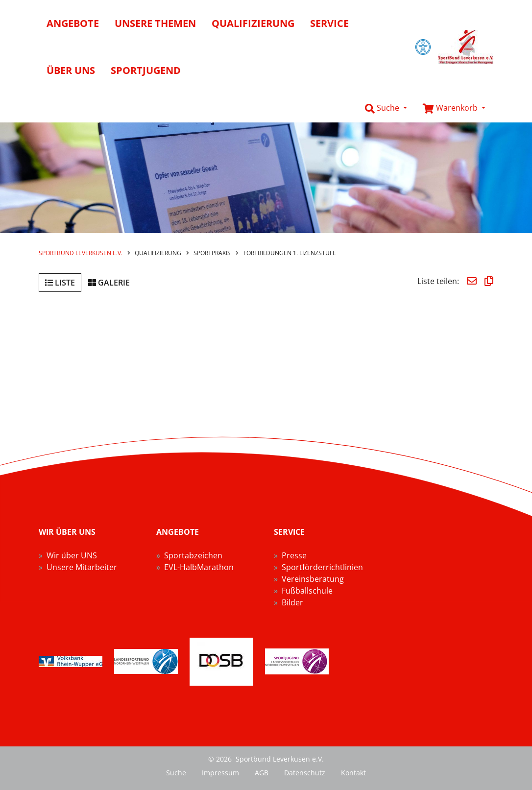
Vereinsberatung (313, 579)
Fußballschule (307, 591)
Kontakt (353, 773)
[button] (386, 108)
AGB (262, 773)
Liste (60, 283)
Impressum (220, 773)
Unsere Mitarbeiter (82, 567)
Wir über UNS (72, 555)
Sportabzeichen (193, 555)
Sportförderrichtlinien (322, 567)
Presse (294, 555)
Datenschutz (305, 773)
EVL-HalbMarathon (199, 567)
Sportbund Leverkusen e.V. (81, 253)
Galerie (109, 283)
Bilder (292, 602)
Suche (176, 773)
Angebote (73, 23)
